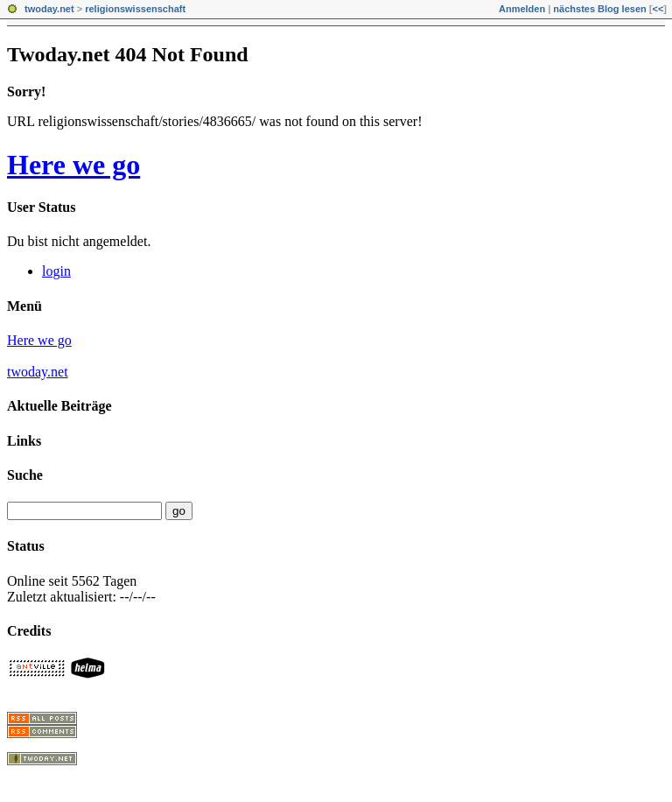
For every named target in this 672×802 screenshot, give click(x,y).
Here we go (73, 165)
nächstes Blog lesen (599, 9)
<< (658, 9)
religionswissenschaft (135, 9)
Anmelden (522, 9)
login (56, 271)
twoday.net (49, 9)
